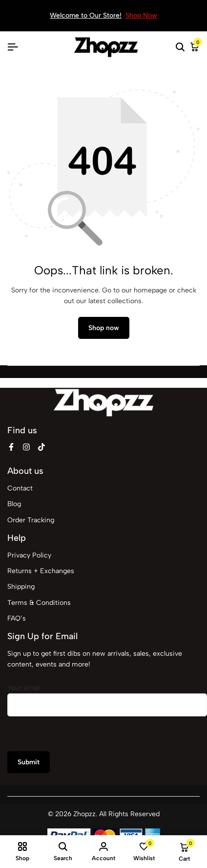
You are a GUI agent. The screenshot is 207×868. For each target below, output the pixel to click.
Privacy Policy (29, 555)
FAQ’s (17, 618)
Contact (20, 488)
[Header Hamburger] (13, 47)
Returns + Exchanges (41, 571)
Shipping (21, 587)
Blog (14, 504)
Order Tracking (31, 520)
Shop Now (141, 15)
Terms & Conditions (39, 603)
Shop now (104, 328)
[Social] (11, 447)
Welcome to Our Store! (86, 15)
